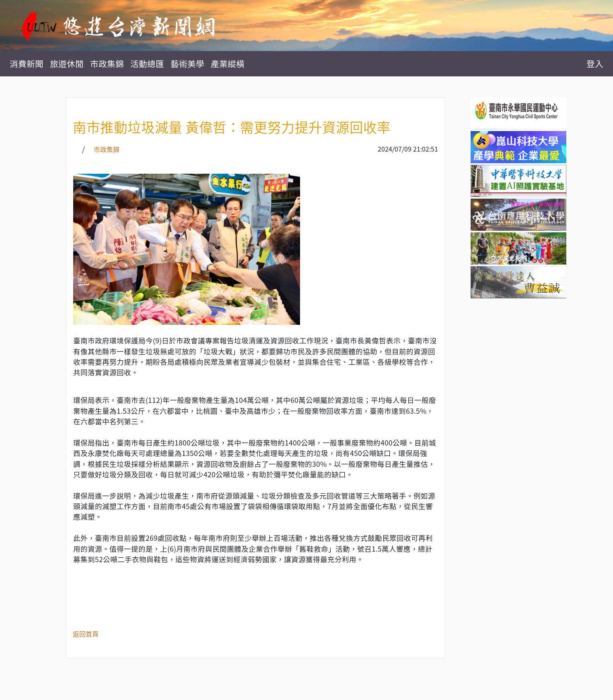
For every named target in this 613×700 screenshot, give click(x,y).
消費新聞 (27, 64)
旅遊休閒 (67, 64)
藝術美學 (187, 64)
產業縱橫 (228, 64)
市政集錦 (107, 64)
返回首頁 (86, 634)
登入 (595, 64)
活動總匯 (147, 64)
